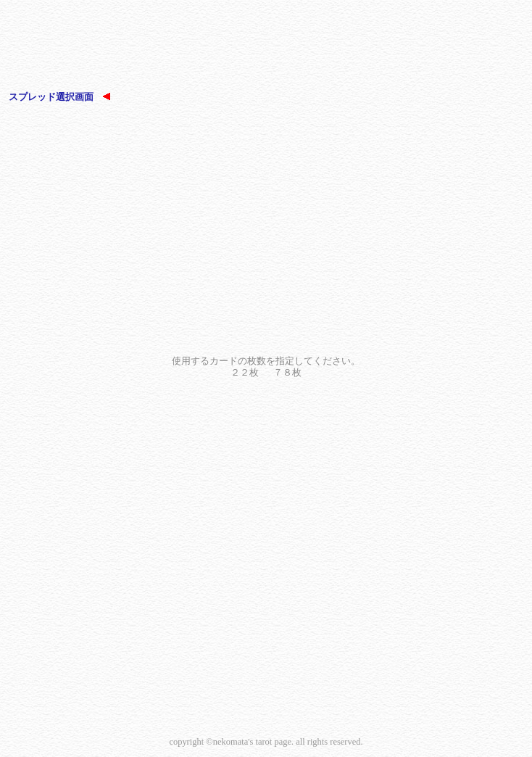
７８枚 (287, 372)
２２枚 (245, 372)
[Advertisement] (266, 47)
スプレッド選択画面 (59, 97)
